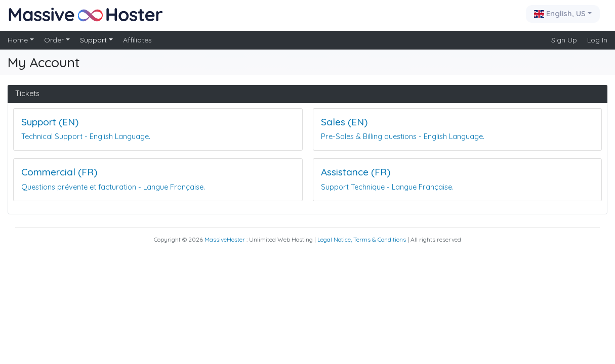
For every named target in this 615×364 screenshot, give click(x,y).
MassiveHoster (225, 239)
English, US (561, 13)
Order (55, 40)
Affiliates (137, 40)
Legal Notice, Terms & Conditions (362, 239)
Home (19, 40)
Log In (597, 40)
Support (94, 40)
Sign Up (564, 40)
